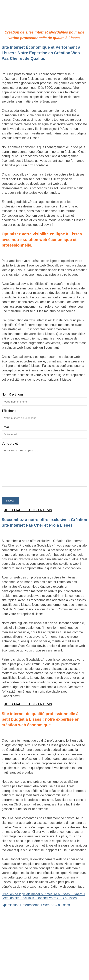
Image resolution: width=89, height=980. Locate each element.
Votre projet (10, 444)
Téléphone (9, 411)
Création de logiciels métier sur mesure (29, 916)
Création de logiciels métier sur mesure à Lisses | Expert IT (43, 894)
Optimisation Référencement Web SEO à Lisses (36, 905)
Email (6, 427)
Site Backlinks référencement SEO (26, 923)
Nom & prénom (12, 394)
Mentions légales (44, 960)
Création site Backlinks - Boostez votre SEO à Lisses (39, 898)
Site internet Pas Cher (17, 912)
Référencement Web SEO (20, 926)
